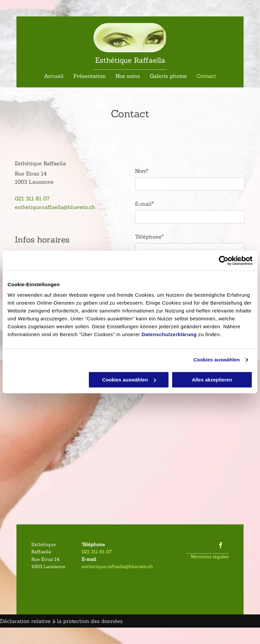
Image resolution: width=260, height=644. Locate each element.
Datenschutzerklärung (169, 334)
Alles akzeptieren (212, 380)
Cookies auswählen (217, 360)
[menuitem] (54, 75)
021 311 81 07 (32, 198)
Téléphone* (149, 237)
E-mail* (144, 204)
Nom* (142, 171)
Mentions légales (210, 557)
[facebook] (221, 546)
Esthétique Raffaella (130, 60)
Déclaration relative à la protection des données (61, 621)
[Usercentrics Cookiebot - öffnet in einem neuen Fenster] (224, 261)
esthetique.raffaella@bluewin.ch (55, 207)
